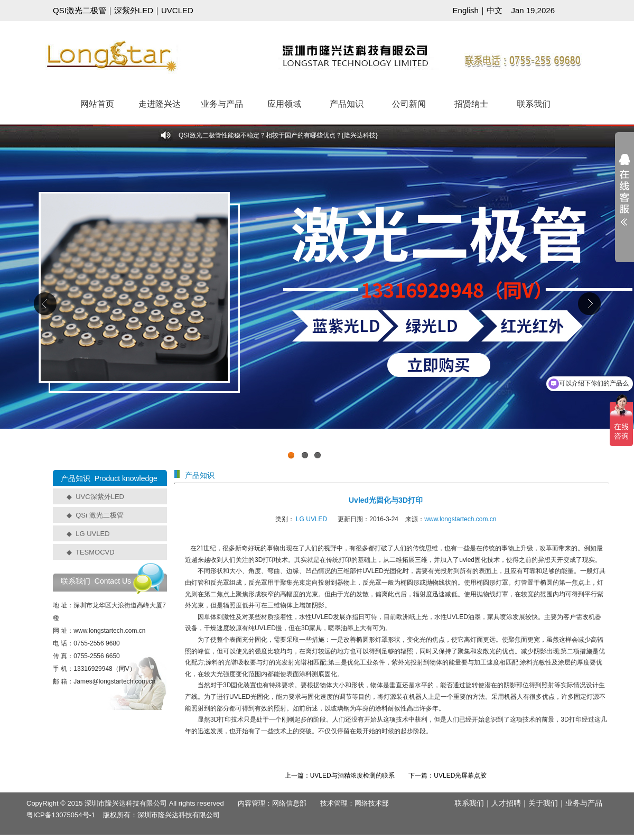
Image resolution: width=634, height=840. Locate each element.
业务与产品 (222, 104)
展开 (624, 197)
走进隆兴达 (160, 104)
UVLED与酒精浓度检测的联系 (352, 776)
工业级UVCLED (317, 306)
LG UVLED (92, 534)
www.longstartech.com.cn (460, 519)
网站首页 (97, 104)
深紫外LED (134, 10)
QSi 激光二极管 (99, 515)
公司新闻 (409, 104)
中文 (495, 10)
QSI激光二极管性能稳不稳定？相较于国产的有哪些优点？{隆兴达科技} (278, 135)
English (466, 10)
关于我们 (543, 803)
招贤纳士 (471, 104)
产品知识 (347, 104)
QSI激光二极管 (80, 10)
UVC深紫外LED (100, 497)
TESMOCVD (95, 552)
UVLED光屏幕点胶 (460, 776)
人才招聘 (506, 803)
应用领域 (284, 104)
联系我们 (534, 104)
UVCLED (177, 10)
